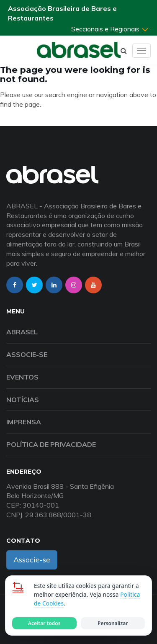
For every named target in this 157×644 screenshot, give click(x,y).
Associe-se (27, 354)
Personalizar (113, 623)
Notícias (23, 400)
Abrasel (22, 332)
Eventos (22, 377)
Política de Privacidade (51, 444)
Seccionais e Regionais (110, 29)
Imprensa (24, 422)
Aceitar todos (44, 623)
